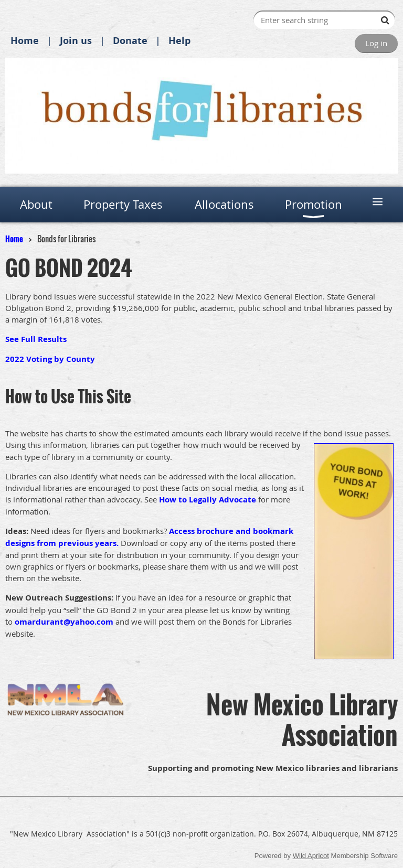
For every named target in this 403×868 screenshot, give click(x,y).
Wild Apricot (311, 856)
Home (25, 41)
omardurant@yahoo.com (64, 622)
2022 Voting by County (50, 359)
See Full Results (36, 339)
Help (179, 41)
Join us (76, 41)
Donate (130, 41)
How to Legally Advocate (208, 500)
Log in (376, 43)
